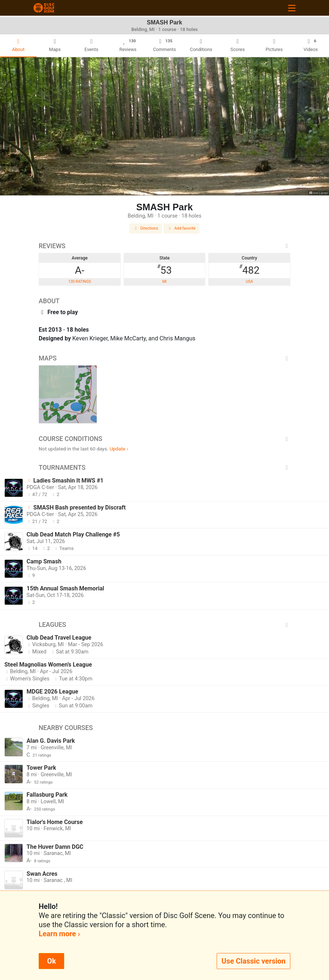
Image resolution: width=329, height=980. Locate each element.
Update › (119, 449)
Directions (146, 228)
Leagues (164, 625)
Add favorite (182, 228)
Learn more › (59, 934)
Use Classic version (253, 961)
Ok (51, 961)
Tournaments (164, 468)
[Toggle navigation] (292, 8)
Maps (164, 358)
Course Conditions (164, 439)
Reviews (164, 246)
